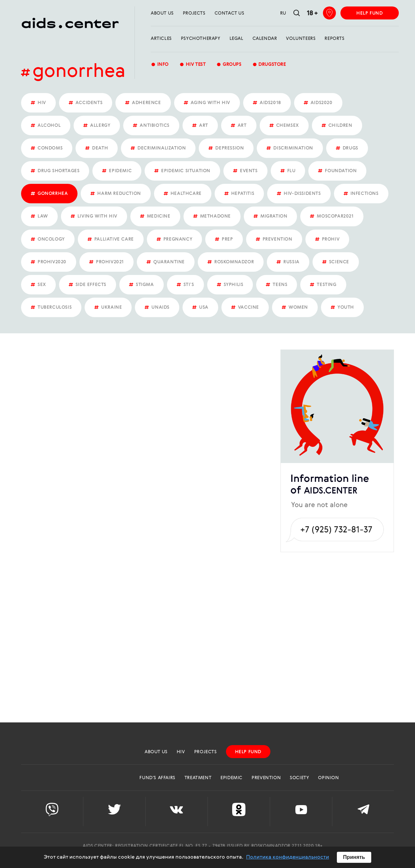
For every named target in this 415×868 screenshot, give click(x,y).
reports (334, 39)
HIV (181, 752)
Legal (237, 39)
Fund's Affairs (157, 778)
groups (229, 65)
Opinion (328, 778)
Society (299, 778)
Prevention (266, 778)
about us (162, 13)
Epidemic (231, 778)
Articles (161, 39)
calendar (265, 39)
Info (160, 65)
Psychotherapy (201, 39)
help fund (369, 13)
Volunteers (301, 39)
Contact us (230, 13)
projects (194, 13)
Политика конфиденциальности (288, 857)
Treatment (198, 778)
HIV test (192, 65)
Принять (354, 857)
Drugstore (269, 65)
